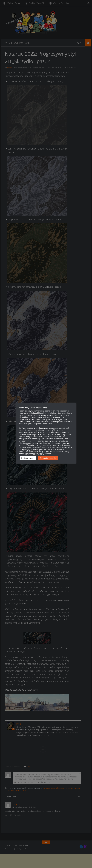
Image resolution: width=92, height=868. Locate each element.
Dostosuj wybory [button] (28, 458)
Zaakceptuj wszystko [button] (48, 458)
